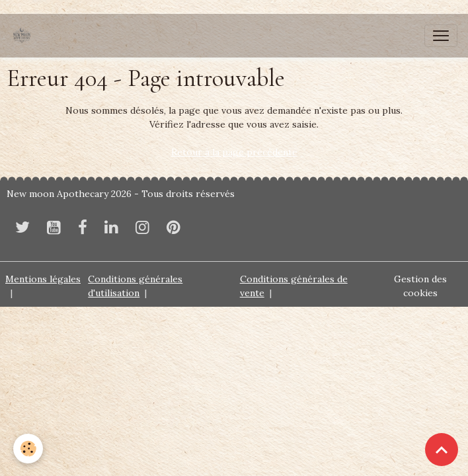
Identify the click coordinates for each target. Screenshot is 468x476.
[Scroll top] (442, 450)
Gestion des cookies (420, 286)
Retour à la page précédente (234, 152)
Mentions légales (43, 279)
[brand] (24, 36)
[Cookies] (28, 449)
